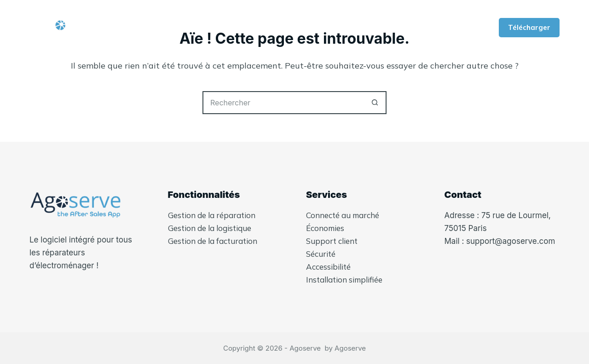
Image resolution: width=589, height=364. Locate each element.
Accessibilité (328, 267)
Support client (332, 241)
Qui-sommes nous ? (192, 28)
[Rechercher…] (283, 103)
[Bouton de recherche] (375, 103)
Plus (420, 28)
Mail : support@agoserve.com (500, 241)
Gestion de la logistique (210, 228)
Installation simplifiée (344, 280)
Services (363, 28)
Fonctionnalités (288, 28)
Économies (325, 228)
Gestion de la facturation (213, 241)
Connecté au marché (343, 215)
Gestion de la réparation (212, 215)
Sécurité (321, 254)
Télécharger (529, 27)
